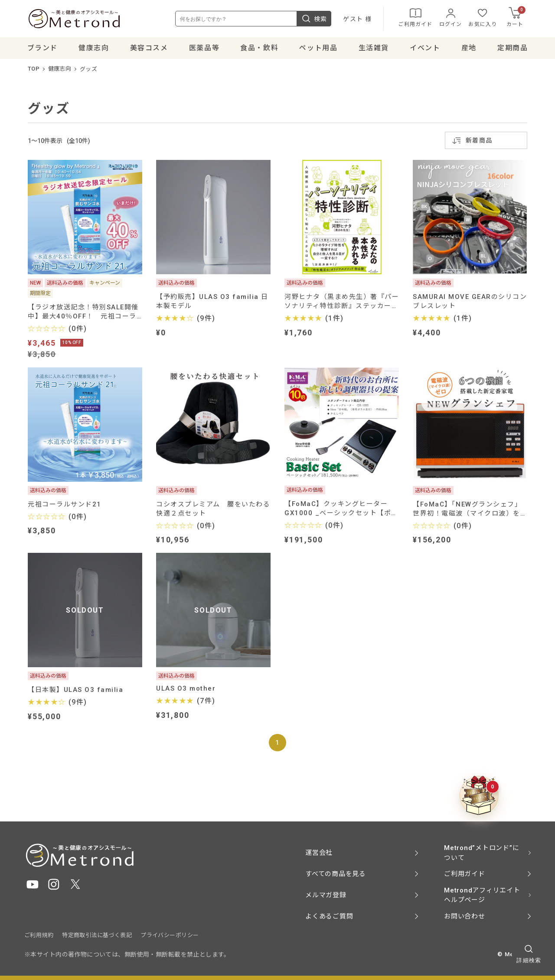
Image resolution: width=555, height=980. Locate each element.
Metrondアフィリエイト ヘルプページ (482, 895)
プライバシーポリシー (170, 935)
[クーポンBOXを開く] (479, 795)
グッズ (88, 70)
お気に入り (487, 17)
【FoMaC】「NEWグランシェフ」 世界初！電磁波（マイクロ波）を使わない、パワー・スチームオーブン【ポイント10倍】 (470, 509)
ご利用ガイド (420, 17)
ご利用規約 (39, 935)
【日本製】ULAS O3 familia (75, 691)
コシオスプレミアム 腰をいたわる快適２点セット (213, 509)
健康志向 (60, 70)
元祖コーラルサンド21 (65, 505)
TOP (34, 70)
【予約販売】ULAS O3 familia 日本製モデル (212, 302)
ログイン (455, 17)
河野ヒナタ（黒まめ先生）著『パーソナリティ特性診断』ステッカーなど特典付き (342, 302)
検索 (318, 19)
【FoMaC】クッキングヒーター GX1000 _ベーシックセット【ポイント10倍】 (341, 509)
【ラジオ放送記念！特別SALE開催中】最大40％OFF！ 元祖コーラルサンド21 (83, 312)
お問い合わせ (465, 916)
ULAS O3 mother (186, 689)
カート (520, 17)
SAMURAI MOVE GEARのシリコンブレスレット (470, 302)
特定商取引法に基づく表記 (97, 935)
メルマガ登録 (326, 895)
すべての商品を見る (336, 874)
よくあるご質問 (329, 916)
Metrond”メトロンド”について (482, 853)
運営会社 (319, 853)
